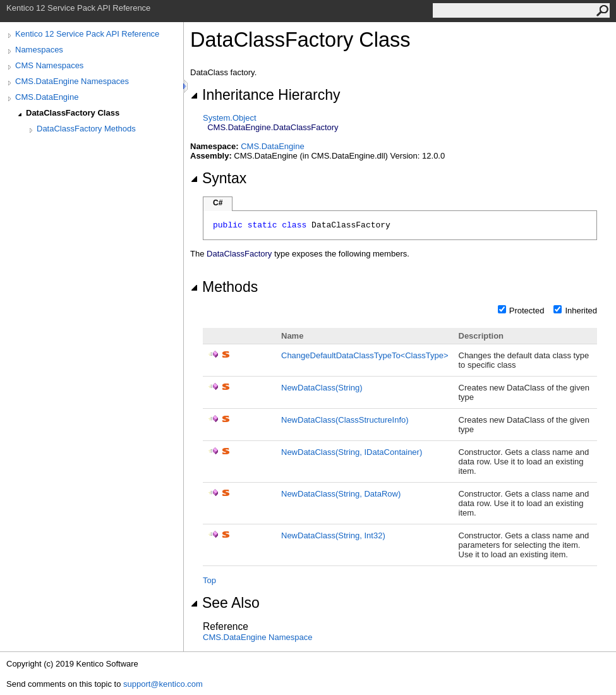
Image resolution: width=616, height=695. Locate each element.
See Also (225, 603)
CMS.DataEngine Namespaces (72, 81)
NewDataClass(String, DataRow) (341, 494)
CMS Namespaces (49, 65)
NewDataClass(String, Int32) (333, 535)
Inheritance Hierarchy (265, 95)
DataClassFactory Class (73, 113)
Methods (224, 287)
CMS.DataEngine (47, 97)
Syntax (218, 178)
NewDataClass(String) (322, 388)
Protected (527, 311)
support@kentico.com (163, 684)
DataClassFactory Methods (86, 129)
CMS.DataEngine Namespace (257, 637)
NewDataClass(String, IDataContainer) (352, 452)
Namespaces (39, 50)
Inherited (581, 311)
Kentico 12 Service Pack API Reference (87, 34)
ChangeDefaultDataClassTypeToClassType (365, 355)
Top (209, 580)
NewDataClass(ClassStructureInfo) (345, 420)
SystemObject (230, 118)
